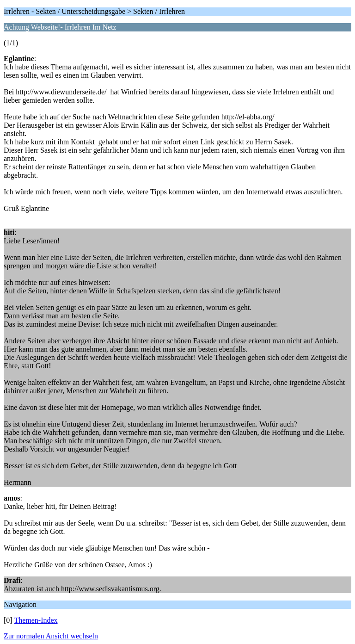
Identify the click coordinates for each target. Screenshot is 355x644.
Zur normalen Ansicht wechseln (51, 636)
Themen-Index (36, 620)
